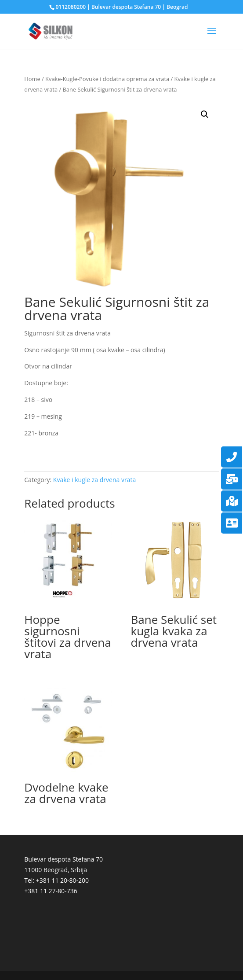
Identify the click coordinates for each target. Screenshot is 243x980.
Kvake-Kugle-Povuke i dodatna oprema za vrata (107, 79)
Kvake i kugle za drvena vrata (94, 480)
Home (32, 79)
